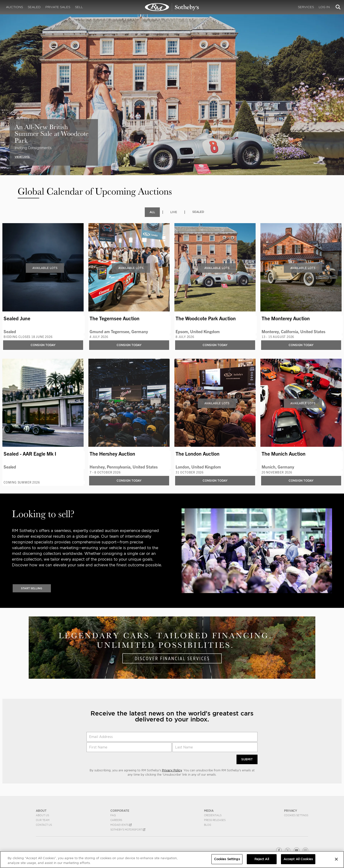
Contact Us (44, 825)
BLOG (208, 825)
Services (306, 7)
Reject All (262, 859)
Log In (324, 7)
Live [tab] (174, 212)
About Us (42, 815)
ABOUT (41, 811)
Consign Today (43, 345)
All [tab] (152, 212)
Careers (116, 820)
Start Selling (32, 588)
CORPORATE (120, 811)
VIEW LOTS (22, 157)
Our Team (43, 820)
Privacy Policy (172, 770)
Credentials (213, 815)
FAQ (113, 815)
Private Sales (58, 7)
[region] (172, 860)
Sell (79, 7)
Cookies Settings (296, 815)
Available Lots (45, 268)
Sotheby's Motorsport (128, 830)
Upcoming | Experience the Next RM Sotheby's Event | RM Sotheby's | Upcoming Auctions (172, 7)
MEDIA (209, 811)
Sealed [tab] (198, 212)
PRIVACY (291, 811)
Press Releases (215, 820)
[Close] (336, 859)
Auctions (14, 7)
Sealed (34, 7)
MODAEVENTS (121, 825)
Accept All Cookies (298, 859)
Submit (247, 759)
